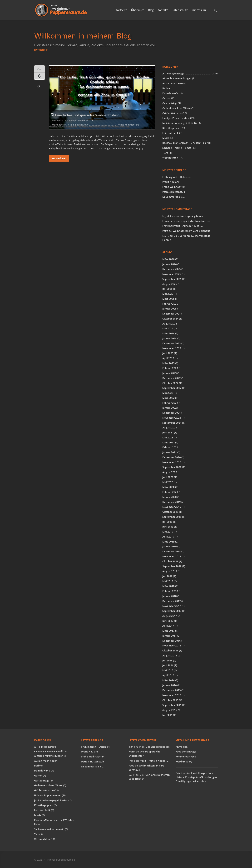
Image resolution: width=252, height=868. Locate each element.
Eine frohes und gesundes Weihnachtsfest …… (89, 115)
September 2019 (172, 517)
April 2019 (168, 537)
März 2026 (168, 259)
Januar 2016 (170, 685)
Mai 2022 (168, 393)
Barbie (166, 88)
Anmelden (182, 747)
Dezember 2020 (172, 457)
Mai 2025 (168, 294)
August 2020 (170, 472)
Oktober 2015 (170, 700)
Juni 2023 (168, 353)
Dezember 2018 (172, 551)
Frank (166, 221)
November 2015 (172, 695)
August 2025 (170, 284)
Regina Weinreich (81, 120)
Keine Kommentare (128, 125)
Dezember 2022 (172, 378)
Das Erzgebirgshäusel (192, 216)
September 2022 (172, 388)
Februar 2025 (170, 304)
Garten (166, 98)
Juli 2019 (167, 522)
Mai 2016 (168, 670)
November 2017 (172, 606)
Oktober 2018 (170, 561)
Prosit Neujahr (171, 182)
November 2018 (172, 556)
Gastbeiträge (170, 103)
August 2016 (170, 655)
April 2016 (168, 675)
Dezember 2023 (172, 343)
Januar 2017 (170, 636)
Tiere (165, 153)
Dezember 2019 (172, 502)
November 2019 (172, 507)
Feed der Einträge (186, 752)
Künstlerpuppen (172, 128)
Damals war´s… (171, 93)
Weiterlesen (59, 158)
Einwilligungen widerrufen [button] (191, 781)
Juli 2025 (167, 289)
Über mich (138, 10)
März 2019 (168, 542)
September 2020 (172, 467)
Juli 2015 (167, 715)
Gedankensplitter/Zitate (177, 108)
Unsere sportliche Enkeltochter (192, 221)
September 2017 (172, 611)
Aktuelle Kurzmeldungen (177, 78)
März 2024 (168, 333)
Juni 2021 (168, 432)
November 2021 (172, 418)
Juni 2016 (168, 665)
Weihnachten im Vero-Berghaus (191, 231)
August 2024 (170, 324)
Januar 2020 (170, 497)
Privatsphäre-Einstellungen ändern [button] (196, 773)
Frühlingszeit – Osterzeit (176, 177)
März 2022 (168, 398)
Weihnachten (59, 125)
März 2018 (168, 586)
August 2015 (170, 710)
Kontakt (163, 10)
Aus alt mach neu (173, 83)
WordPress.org (184, 761)
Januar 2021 (170, 452)
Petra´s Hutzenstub (174, 192)
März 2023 (168, 363)
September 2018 (172, 566)
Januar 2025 (170, 309)
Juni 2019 (168, 527)
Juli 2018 (167, 576)
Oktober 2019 (170, 512)
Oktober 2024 (170, 319)
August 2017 (170, 616)
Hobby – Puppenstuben (176, 118)
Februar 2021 (170, 447)
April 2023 (168, 358)
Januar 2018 (170, 596)
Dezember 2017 (172, 601)
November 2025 (172, 274)
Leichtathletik (170, 133)
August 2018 (170, 571)
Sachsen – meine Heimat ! (177, 148)
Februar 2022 (170, 403)
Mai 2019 (168, 532)
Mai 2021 (168, 437)
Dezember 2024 (172, 314)
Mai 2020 (168, 482)
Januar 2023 (170, 373)
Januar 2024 (170, 338)
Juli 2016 (167, 660)
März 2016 (168, 680)
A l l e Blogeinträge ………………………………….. (91, 125)
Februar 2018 (170, 591)
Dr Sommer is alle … (174, 197)
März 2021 (168, 442)
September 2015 (172, 705)
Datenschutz (180, 10)
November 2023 (172, 348)
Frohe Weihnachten (174, 187)
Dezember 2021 (172, 413)
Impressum (199, 10)
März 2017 (168, 631)
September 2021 (172, 423)
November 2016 (172, 645)
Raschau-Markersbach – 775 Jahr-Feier (185, 143)
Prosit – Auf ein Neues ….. (188, 226)
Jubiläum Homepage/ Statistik (180, 123)
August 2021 (170, 427)
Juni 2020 (168, 477)
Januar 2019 (170, 546)
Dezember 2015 (172, 690)
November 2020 (172, 462)
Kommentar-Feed (186, 756)
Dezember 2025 (172, 269)
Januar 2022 (170, 408)
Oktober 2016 (170, 650)
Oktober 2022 (170, 383)
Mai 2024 (168, 328)
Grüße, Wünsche (172, 113)
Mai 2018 (168, 581)
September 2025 (172, 279)
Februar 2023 (170, 368)
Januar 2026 (170, 264)
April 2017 (168, 626)
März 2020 (168, 487)
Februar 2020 (170, 492)
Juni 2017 (168, 621)
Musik (166, 138)
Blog (151, 10)
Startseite (121, 10)
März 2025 (168, 299)
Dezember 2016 (172, 641)
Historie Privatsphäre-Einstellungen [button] (196, 777)
